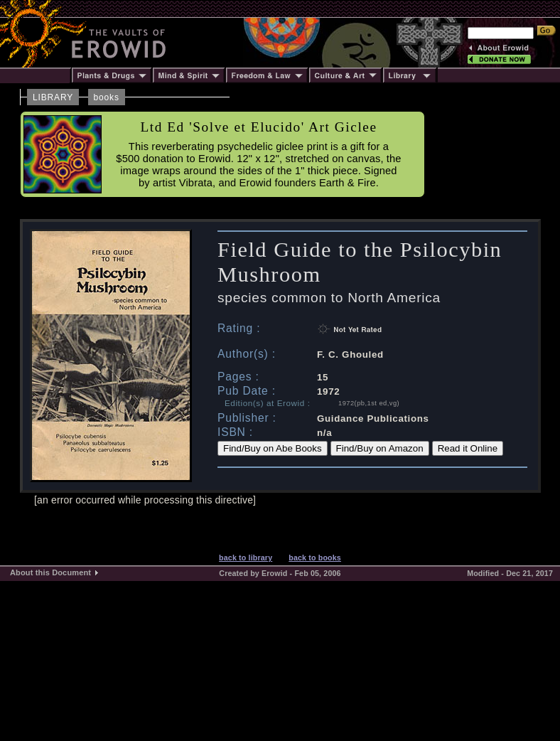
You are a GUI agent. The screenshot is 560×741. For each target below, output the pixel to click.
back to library (246, 558)
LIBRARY (53, 97)
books (107, 97)
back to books (315, 558)
